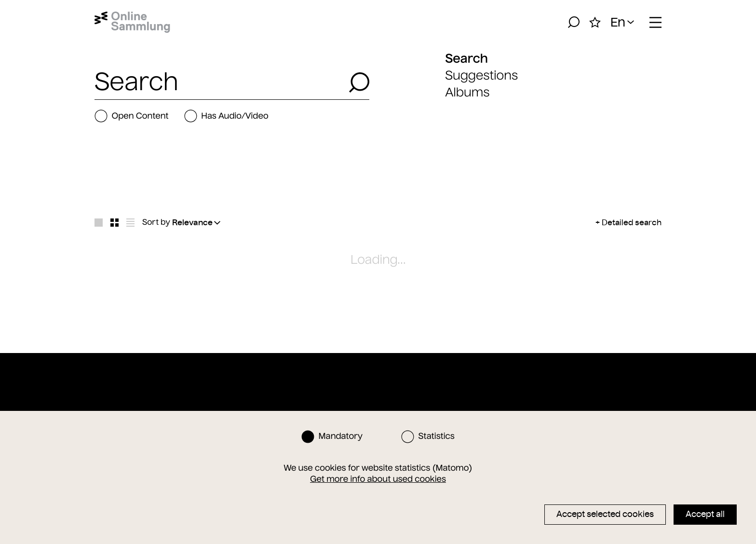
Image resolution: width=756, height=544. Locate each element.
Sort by (156, 222)
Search (466, 58)
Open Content (132, 116)
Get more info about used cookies (378, 479)
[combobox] (219, 82)
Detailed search (632, 222)
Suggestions (481, 75)
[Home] (132, 22)
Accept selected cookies (605, 514)
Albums (467, 92)
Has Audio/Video (226, 116)
